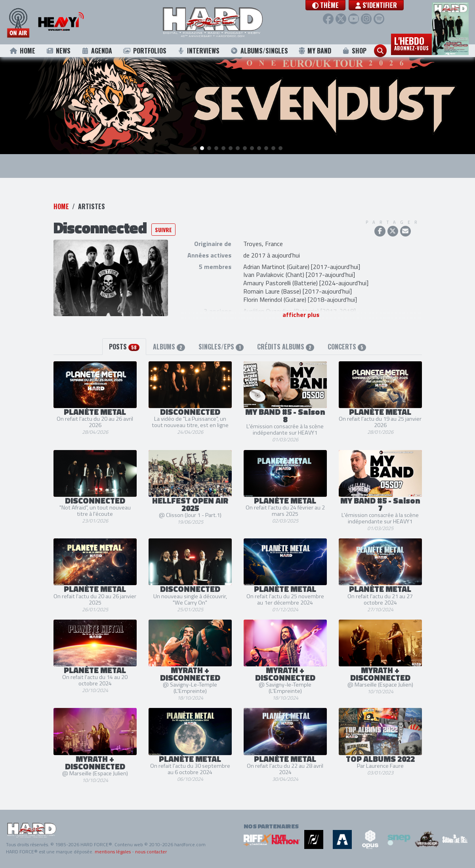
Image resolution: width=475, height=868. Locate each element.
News (58, 51)
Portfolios (145, 51)
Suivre (163, 230)
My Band (315, 51)
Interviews (198, 51)
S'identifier (386, 5)
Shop (354, 51)
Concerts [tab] (347, 347)
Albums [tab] (169, 347)
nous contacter (151, 852)
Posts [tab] (124, 347)
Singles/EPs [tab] (221, 347)
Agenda (97, 51)
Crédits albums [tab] (286, 347)
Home (22, 51)
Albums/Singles (259, 51)
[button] (336, 5)
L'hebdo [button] (411, 43)
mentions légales (113, 852)
